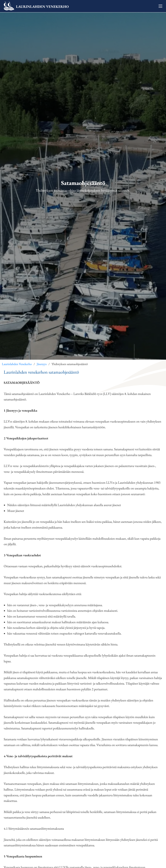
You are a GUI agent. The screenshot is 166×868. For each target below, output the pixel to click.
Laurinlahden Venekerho (17, 364)
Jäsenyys (42, 364)
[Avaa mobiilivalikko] (160, 6)
